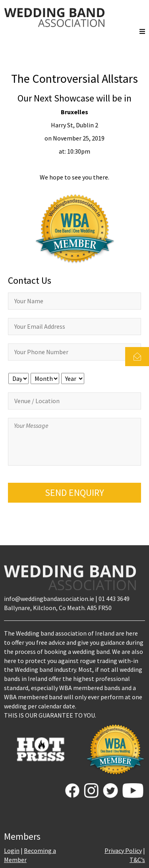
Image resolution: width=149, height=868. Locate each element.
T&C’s (137, 860)
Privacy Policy (123, 850)
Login (12, 850)
